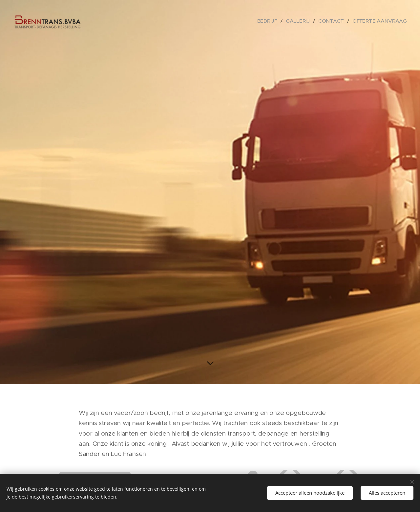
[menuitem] (285, 21)
